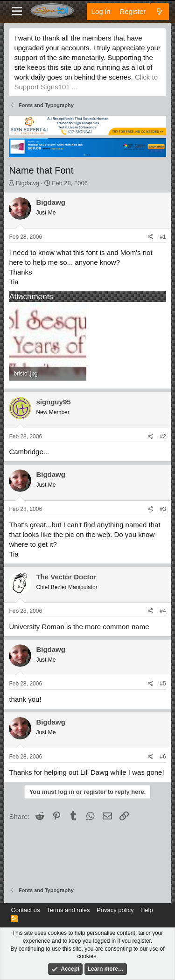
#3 (163, 509)
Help (147, 910)
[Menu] (17, 12)
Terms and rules (68, 910)
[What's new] (159, 11)
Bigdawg (28, 183)
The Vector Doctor (66, 577)
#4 (163, 611)
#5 (163, 684)
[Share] (150, 237)
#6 (163, 757)
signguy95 (53, 402)
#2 (163, 436)
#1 (163, 237)
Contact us (25, 910)
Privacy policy (115, 910)
